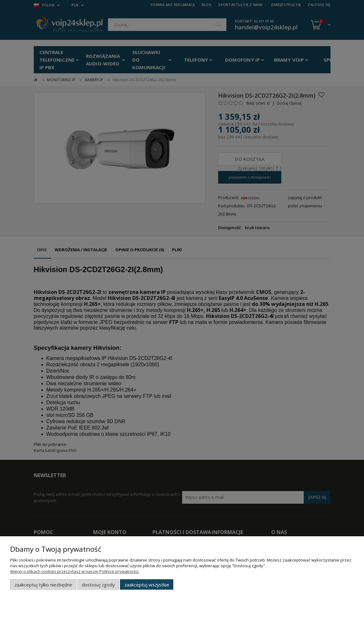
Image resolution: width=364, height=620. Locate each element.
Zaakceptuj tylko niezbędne (43, 585)
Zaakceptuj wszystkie (147, 585)
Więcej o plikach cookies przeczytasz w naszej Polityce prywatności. (75, 571)
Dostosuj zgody (98, 585)
